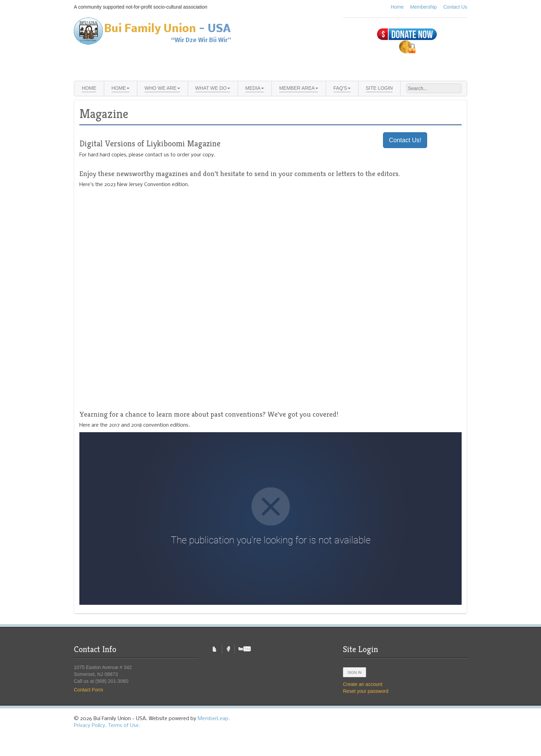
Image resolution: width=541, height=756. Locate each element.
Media (255, 88)
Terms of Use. (124, 726)
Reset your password (366, 691)
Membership (424, 7)
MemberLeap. (214, 719)
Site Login (379, 88)
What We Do (213, 88)
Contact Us (455, 7)
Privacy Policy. (90, 726)
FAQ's (342, 88)
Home (397, 7)
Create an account (363, 684)
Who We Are (162, 88)
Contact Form (88, 690)
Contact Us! (405, 140)
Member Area (299, 88)
